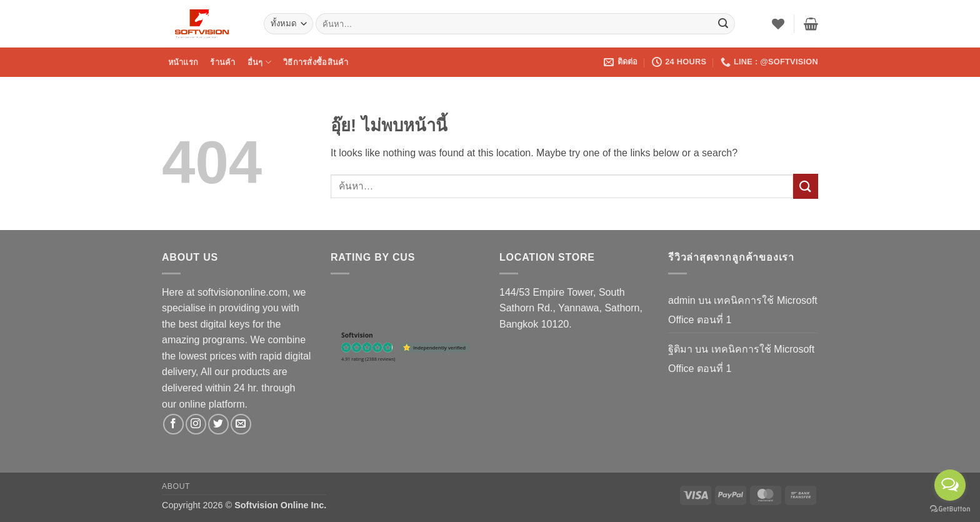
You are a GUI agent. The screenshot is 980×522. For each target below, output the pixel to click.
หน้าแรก (183, 62)
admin (682, 300)
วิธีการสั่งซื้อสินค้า (316, 62)
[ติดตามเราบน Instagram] (196, 424)
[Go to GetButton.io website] (950, 509)
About (176, 486)
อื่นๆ (259, 62)
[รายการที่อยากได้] (778, 24)
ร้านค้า (222, 62)
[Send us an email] (241, 424)
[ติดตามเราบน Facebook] (173, 424)
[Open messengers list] (950, 485)
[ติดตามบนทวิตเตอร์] (218, 424)
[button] (811, 24)
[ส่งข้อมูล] (723, 24)
